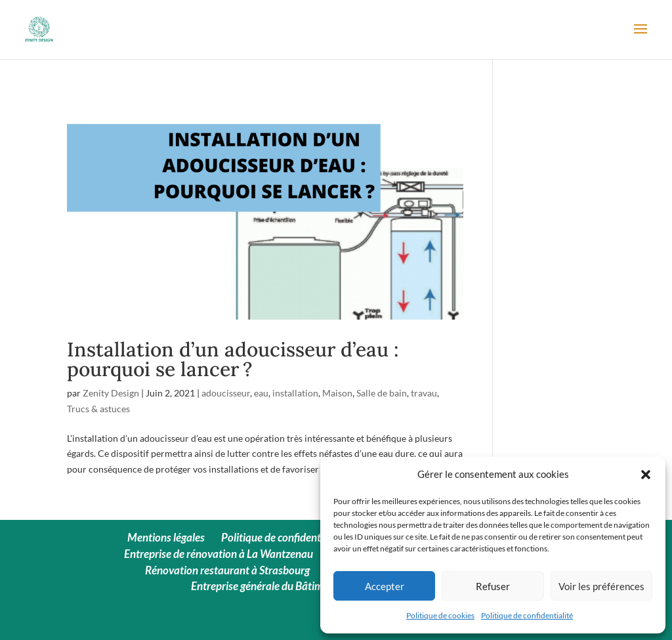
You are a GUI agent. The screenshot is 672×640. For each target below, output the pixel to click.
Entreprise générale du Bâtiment (264, 586)
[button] (646, 475)
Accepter (385, 586)
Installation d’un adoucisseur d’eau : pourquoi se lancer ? (233, 359)
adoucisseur (226, 393)
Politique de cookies (440, 615)
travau (424, 393)
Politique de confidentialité (527, 615)
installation (295, 393)
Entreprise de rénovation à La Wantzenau (219, 554)
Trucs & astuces (98, 409)
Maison (337, 393)
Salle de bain (382, 393)
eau (261, 393)
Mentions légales (166, 537)
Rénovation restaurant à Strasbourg (227, 570)
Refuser (493, 586)
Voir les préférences (601, 586)
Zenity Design (111, 393)
